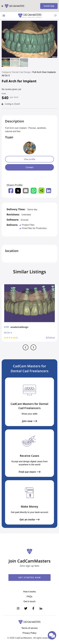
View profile (29, 159)
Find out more (30, 472)
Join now (30, 421)
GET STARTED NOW (30, 577)
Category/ (7, 72)
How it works (29, 592)
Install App (49, 6)
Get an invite (29, 520)
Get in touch (29, 601)
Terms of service (29, 628)
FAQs (29, 596)
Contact (29, 167)
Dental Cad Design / (22, 72)
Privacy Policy (29, 633)
